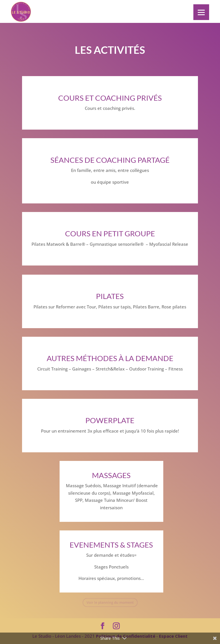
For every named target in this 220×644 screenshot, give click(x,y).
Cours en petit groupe (110, 233)
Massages (111, 475)
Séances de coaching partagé (110, 160)
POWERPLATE (110, 420)
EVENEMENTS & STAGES (111, 545)
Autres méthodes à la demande (110, 358)
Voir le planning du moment (110, 602)
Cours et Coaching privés (110, 98)
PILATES (110, 296)
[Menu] (201, 12)
